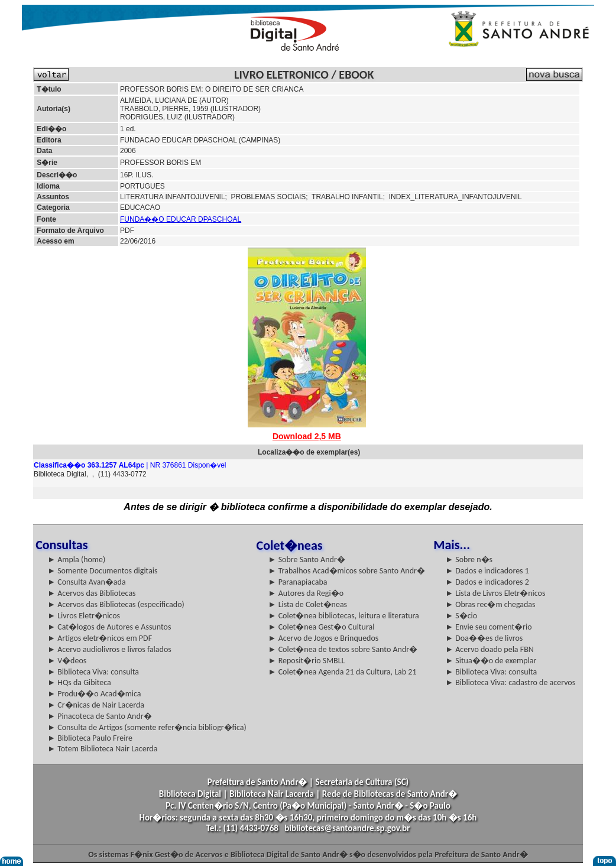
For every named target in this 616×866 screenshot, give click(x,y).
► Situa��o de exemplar (491, 661)
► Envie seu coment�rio (488, 627)
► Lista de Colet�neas (308, 604)
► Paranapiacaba (298, 582)
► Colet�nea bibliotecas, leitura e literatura (344, 616)
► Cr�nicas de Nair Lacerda (96, 705)
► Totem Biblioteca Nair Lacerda (102, 749)
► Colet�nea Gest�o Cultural (322, 627)
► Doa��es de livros (484, 638)
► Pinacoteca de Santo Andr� (100, 716)
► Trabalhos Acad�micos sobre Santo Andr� (347, 571)
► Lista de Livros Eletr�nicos (495, 593)
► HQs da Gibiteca (79, 682)
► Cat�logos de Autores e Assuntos (109, 627)
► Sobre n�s (469, 560)
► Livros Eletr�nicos (84, 616)
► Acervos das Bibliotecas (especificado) (116, 604)
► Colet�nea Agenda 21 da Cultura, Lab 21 (343, 672)
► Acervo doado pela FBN (489, 649)
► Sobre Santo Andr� (307, 560)
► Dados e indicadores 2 (487, 582)
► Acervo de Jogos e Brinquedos (324, 638)
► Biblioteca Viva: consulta (93, 672)
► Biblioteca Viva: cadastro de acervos (510, 682)
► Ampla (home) (76, 560)
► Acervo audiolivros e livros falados (109, 649)
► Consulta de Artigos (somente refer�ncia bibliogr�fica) (147, 727)
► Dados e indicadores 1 (487, 571)
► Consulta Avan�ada (86, 582)
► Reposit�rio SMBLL (307, 661)
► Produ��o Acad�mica (94, 694)
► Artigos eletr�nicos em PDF (100, 638)
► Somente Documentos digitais (102, 571)
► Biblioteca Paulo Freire (90, 738)
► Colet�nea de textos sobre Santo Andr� (343, 649)
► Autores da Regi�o (306, 593)
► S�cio (461, 616)
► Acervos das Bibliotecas (91, 593)
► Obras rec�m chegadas (490, 604)
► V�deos (67, 661)
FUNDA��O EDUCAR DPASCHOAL (181, 219)
